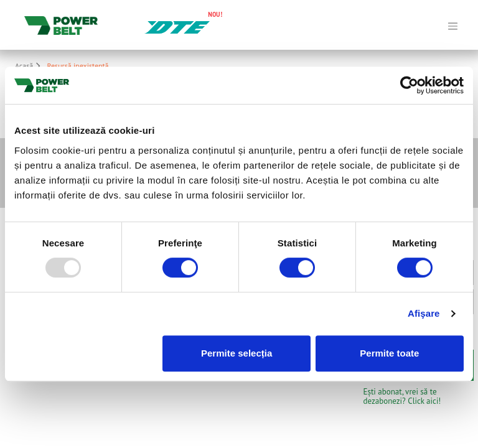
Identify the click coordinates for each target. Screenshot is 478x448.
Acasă (29, 66)
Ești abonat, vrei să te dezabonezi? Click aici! (402, 396)
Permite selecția (237, 353)
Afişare (424, 313)
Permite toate (389, 353)
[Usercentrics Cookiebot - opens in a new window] (409, 85)
